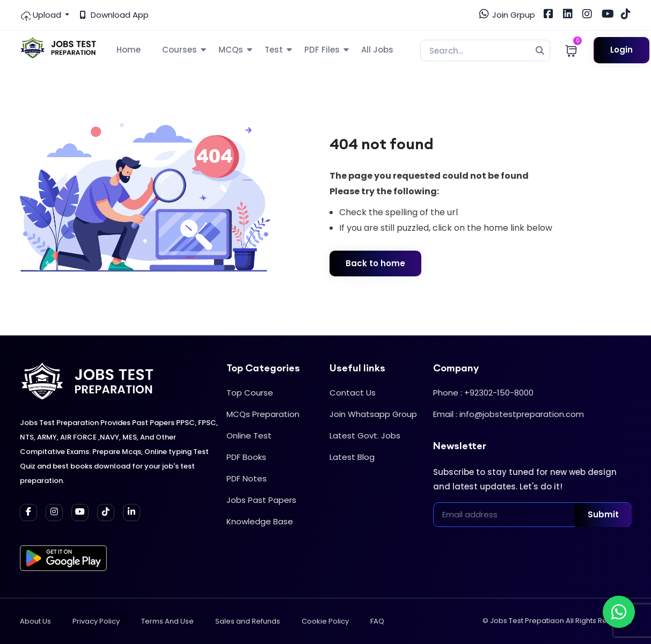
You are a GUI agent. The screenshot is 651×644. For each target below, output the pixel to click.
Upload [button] (42, 15)
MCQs (231, 50)
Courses (180, 50)
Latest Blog (352, 457)
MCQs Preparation (263, 414)
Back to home (375, 263)
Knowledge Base (260, 521)
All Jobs (377, 50)
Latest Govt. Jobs (365, 436)
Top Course (250, 393)
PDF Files (322, 50)
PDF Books (246, 457)
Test (274, 50)
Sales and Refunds (248, 621)
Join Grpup (507, 14)
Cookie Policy (325, 621)
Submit (603, 514)
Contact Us (353, 393)
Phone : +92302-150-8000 (483, 393)
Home (129, 50)
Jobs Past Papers (261, 500)
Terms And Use (167, 621)
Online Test (249, 436)
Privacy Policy (96, 621)
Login (621, 50)
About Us (35, 621)
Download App (114, 15)
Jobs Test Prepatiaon (527, 621)
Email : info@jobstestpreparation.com (509, 414)
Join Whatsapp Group (373, 414)
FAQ (377, 621)
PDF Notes (247, 478)
